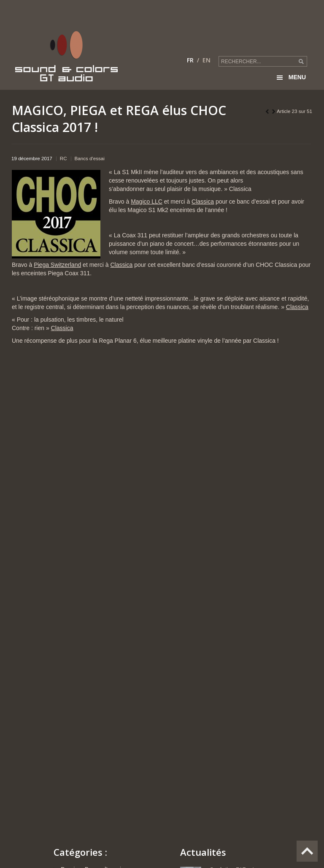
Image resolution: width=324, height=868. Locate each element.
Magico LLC (147, 202)
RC (63, 158)
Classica (203, 202)
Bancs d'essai (90, 158)
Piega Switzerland (57, 265)
